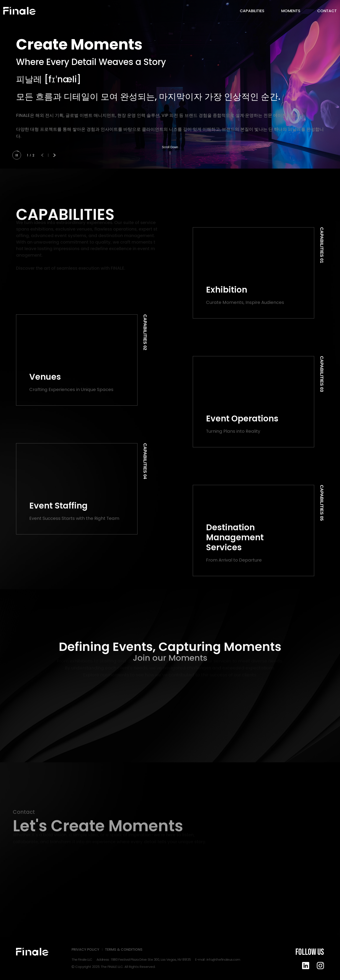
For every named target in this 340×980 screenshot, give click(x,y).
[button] (42, 155)
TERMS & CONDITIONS (124, 949)
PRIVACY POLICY (85, 949)
